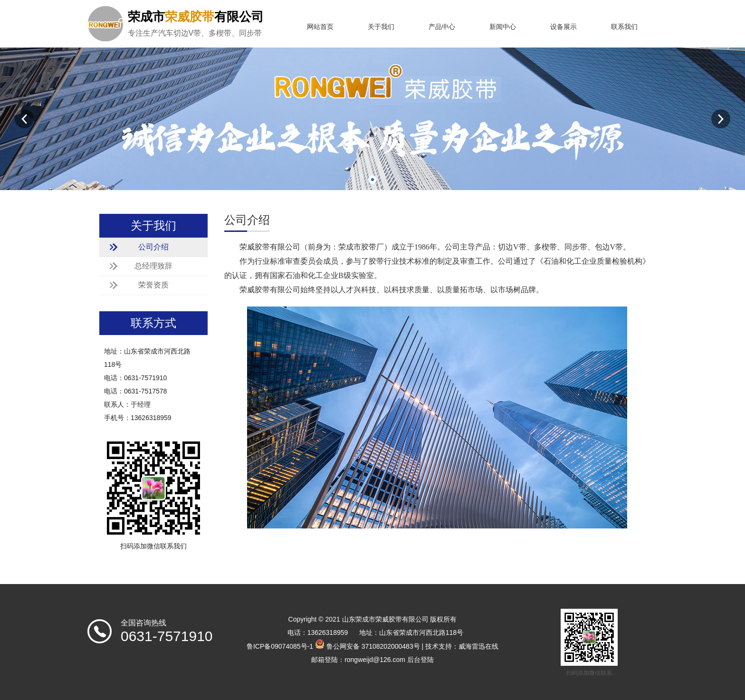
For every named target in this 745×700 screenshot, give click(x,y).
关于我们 (381, 27)
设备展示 (564, 27)
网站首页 (320, 27)
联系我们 (624, 27)
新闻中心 (503, 27)
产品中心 (442, 27)
